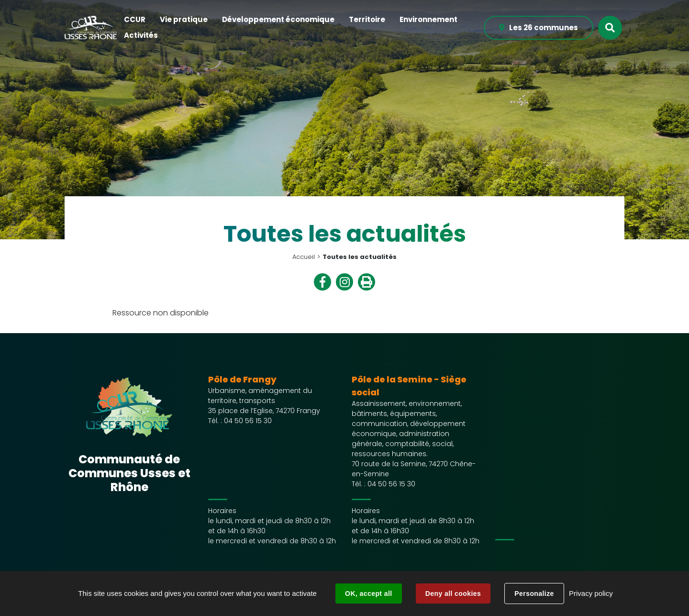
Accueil (304, 257)
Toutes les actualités (360, 257)
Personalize (534, 594)
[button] (135, 20)
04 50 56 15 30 (248, 421)
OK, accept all (368, 594)
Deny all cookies (453, 594)
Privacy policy (591, 593)
